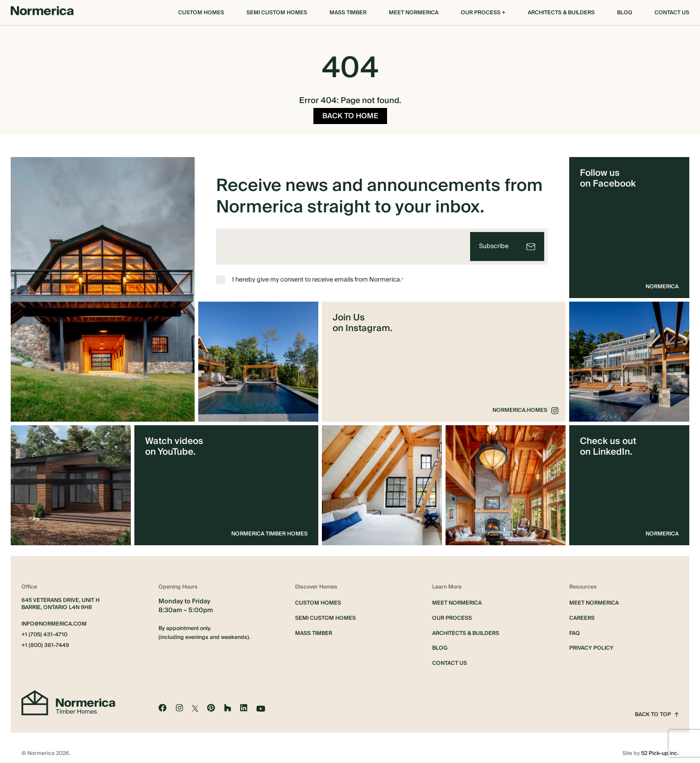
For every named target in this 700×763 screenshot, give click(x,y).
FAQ (575, 631)
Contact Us (672, 13)
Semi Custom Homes (277, 13)
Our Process (452, 616)
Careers (582, 616)
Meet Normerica (414, 13)
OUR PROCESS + (483, 13)
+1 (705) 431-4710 (44, 632)
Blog (625, 13)
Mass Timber (348, 13)
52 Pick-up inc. (660, 751)
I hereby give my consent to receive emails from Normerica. (310, 277)
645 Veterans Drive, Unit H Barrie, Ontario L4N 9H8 (60, 601)
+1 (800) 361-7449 (45, 643)
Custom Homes (201, 13)
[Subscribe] (507, 244)
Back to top (657, 712)
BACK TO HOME (350, 113)
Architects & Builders (561, 13)
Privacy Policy (591, 646)
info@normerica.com (54, 622)
